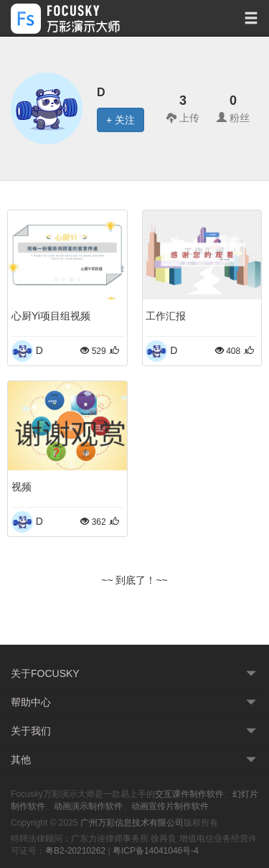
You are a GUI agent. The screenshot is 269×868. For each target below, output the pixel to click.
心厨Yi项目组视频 (51, 316)
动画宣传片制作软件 (170, 806)
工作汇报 (166, 316)
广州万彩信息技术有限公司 (132, 823)
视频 (22, 487)
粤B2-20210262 (75, 851)
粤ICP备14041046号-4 (156, 851)
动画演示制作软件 (88, 806)
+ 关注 (121, 120)
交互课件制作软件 (189, 794)
